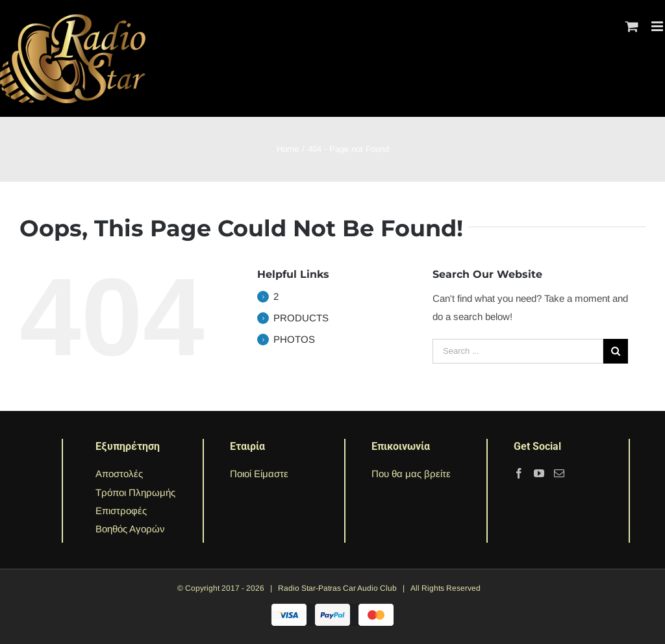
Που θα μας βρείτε (411, 474)
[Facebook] (519, 473)
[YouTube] (539, 473)
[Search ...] (518, 351)
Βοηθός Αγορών (130, 529)
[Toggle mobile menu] (658, 26)
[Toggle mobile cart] (632, 26)
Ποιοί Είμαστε (259, 474)
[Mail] (559, 473)
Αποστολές (119, 474)
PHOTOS (294, 339)
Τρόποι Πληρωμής (135, 492)
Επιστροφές (121, 511)
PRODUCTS (301, 318)
